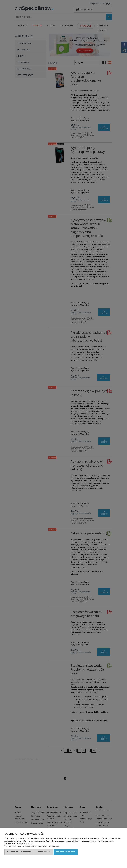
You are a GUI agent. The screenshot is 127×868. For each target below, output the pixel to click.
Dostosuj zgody (44, 852)
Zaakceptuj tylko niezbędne (19, 852)
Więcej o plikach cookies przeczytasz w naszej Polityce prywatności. (32, 846)
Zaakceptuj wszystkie (66, 852)
